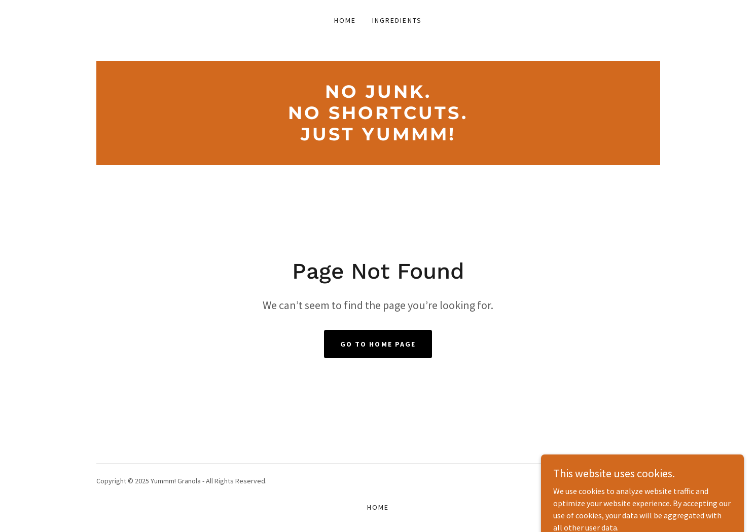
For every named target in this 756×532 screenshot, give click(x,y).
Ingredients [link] (397, 20)
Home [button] (378, 507)
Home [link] (345, 20)
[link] (378, 137)
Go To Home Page (378, 344)
